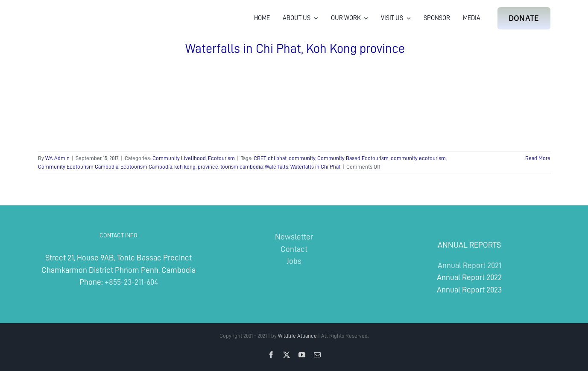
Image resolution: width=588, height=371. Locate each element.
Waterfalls (276, 167)
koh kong (185, 167)
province (208, 167)
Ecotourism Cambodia (146, 167)
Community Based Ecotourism (353, 158)
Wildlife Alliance (297, 336)
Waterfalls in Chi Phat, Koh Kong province (295, 49)
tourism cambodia (241, 167)
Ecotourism (221, 158)
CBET (260, 158)
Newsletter (294, 237)
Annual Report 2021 (470, 265)
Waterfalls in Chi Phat (315, 167)
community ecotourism (418, 158)
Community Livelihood (179, 158)
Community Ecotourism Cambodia (78, 167)
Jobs (294, 261)
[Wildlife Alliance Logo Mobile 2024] (64, 11)
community (302, 158)
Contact (294, 249)
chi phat (277, 158)
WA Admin (57, 158)
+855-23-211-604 (131, 282)
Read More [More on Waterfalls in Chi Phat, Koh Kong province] (538, 158)
